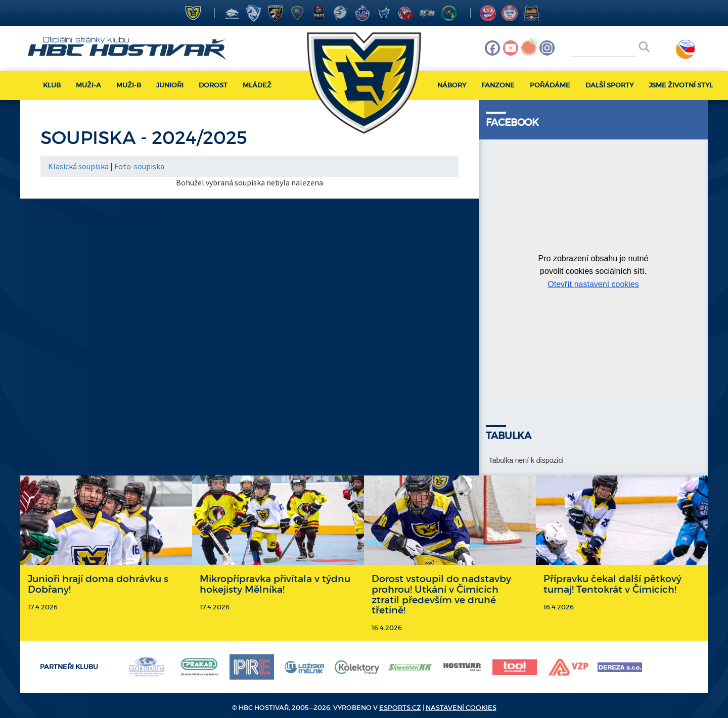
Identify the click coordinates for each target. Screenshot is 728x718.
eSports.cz (400, 708)
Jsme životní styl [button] (681, 85)
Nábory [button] (452, 85)
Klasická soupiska (78, 166)
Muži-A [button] (88, 85)
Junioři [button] (170, 85)
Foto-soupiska (139, 166)
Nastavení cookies (461, 708)
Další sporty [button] (609, 85)
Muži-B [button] (129, 85)
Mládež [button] (257, 85)
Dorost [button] (213, 85)
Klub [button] (52, 85)
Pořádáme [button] (550, 85)
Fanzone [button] (498, 85)
